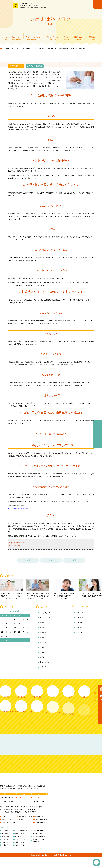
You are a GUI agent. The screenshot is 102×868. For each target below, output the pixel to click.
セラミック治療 (20, 834)
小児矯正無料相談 (39, 836)
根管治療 (5, 834)
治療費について (40, 817)
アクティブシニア (39, 834)
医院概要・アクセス (25, 817)
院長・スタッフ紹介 (9, 822)
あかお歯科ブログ (41, 819)
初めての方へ (7, 819)
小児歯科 (5, 842)
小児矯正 (5, 845)
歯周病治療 (6, 836)
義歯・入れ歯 (20, 842)
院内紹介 (22, 819)
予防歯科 (5, 839)
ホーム (4, 817)
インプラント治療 (21, 839)
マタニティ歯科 (38, 831)
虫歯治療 (5, 831)
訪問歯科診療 (20, 845)
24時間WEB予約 (41, 822)
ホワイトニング (20, 836)
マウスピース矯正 (21, 831)
